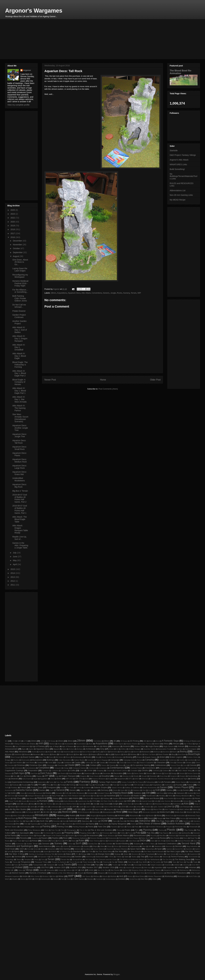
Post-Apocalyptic (22, 833)
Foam (115, 785)
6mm (151, 741)
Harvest (88, 796)
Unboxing (186, 865)
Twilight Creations (156, 865)
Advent (157, 744)
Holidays (106, 798)
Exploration (42, 782)
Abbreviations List (178, 190)
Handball (190, 793)
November (18, 245)
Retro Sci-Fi (146, 838)
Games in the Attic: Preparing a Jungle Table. (20, 545)
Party (137, 827)
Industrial (177, 801)
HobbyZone (87, 798)
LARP (74, 807)
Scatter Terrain (32, 844)
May (15, 560)
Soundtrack (87, 849)
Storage (84, 854)
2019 (13, 226)
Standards (77, 851)
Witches (96, 876)
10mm (34, 741)
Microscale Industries (150, 812)
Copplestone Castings (14, 770)
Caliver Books (79, 760)
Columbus (8, 768)
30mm (107, 741)
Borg (97, 757)
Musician (81, 818)
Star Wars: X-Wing (17, 854)
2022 (13, 218)
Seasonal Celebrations (167, 844)
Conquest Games (79, 768)
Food (129, 785)
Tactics (134, 857)
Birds (125, 754)
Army (102, 749)
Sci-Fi (79, 843)
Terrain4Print (77, 859)
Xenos (56, 879)
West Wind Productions (176, 873)
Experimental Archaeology (22, 782)
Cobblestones (160, 765)
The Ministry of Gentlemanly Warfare (132, 860)
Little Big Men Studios (17, 809)
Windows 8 (46, 876)
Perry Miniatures (34, 830)
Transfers (25, 865)
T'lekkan (119, 857)
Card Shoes (30, 762)
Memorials (96, 812)
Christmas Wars (36, 765)
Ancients (126, 746)
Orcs (18, 824)
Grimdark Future (103, 793)
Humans (43, 801)
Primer (97, 833)
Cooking (175, 768)
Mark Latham (184, 809)
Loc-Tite (46, 809)
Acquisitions (62, 293)
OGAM (104, 821)
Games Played (181, 787)
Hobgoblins (97, 798)
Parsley (129, 827)
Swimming (89, 857)
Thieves (15, 862)
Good (196, 790)
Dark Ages (19, 773)
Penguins (169, 827)
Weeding (111, 873)
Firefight (63, 785)
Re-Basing (81, 836)
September (18, 252)
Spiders (198, 849)
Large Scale (65, 807)
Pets (62, 830)
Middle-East (179, 812)
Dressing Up (127, 776)
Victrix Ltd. (9, 870)
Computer (58, 768)
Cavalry (102, 762)
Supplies (8, 857)
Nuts (64, 821)
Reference (172, 836)
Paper (122, 827)
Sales (153, 841)
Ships (95, 846)
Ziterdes (90, 879)
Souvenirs (110, 849)
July (15, 553)
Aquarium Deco (74, 293)
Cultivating (156, 771)
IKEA (137, 801)
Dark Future (46, 773)
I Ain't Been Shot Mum (107, 801)
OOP (176, 821)
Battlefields (18, 754)
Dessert (182, 773)
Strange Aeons (104, 854)
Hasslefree (111, 796)
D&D (173, 770)
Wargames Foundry (170, 870)
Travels (67, 865)
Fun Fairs (70, 788)
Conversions (164, 768)
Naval (150, 818)
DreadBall (106, 776)
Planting (161, 830)
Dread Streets (94, 776)
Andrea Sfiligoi (140, 746)
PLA (137, 830)
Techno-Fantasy (177, 857)
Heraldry (162, 796)
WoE (121, 876)
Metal (119, 812)
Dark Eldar (34, 773)
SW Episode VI (43, 857)
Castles (78, 762)
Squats (46, 852)
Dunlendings (193, 776)
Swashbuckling (65, 857)
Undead (19, 867)
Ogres (115, 821)
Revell (155, 838)
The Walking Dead (183, 859)
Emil (87, 779)
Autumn (51, 752)
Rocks (120, 293)
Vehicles (181, 867)
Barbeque (157, 752)
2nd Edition (98, 741)
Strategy (117, 854)
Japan (81, 804)
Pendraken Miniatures (156, 827)
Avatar (59, 752)
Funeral (79, 788)
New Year (19, 821)
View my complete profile (18, 105)
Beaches (46, 754)
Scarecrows (20, 844)
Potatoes (37, 833)
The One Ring (167, 860)
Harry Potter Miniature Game (73, 796)
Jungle (113, 293)
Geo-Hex (84, 790)
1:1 (6, 741)
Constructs (92, 768)
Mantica (148, 809)
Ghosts (115, 790)
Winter (61, 876)
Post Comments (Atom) (108, 389)
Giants (122, 790)
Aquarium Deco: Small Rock (20, 448)
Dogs (57, 776)
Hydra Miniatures (70, 801)
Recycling (154, 836)
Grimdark (91, 793)
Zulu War (144, 879)
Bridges (139, 757)
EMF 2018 (79, 779)
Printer (115, 833)
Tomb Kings (132, 862)
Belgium (94, 754)
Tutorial (136, 865)
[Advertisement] (91, 39)
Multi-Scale (41, 818)
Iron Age (194, 801)
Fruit (62, 787)
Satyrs (196, 841)
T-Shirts (111, 857)
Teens (19, 859)
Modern (83, 815)
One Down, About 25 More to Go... (20, 262)
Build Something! (177, 169)
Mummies (53, 818)
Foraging (147, 785)
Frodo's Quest (37, 787)
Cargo (59, 762)
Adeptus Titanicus (146, 744)
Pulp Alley (151, 833)
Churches (61, 765)
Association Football (166, 749)
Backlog (98, 752)
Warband (126, 870)
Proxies (130, 833)
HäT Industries (125, 796)
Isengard (9, 804)
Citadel (71, 765)
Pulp (138, 833)
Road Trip (194, 838)
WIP (139, 293)
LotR (64, 809)
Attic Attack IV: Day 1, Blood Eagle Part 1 (19, 391)
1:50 (13, 741)
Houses (24, 801)
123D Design (51, 741)
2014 (13, 573)
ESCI (137, 779)
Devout (8, 776)
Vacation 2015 (59, 867)
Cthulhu (145, 770)
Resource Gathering (80, 838)
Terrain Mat (65, 859)
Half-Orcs (160, 793)
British (162, 757)
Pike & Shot (83, 830)
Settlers (58, 846)
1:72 (25, 741)
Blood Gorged (16, 757)
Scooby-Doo (93, 844)
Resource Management (98, 838)
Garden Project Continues (19, 316)
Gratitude (30, 793)
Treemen (80, 865)
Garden (42, 790)
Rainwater (197, 833)
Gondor (186, 790)
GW (148, 793)
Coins (185, 765)
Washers (90, 873)
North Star (44, 821)
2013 (13, 577)
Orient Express (52, 824)
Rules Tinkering (95, 841)
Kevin (150, 804)
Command (18, 768)
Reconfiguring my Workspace (20, 276)
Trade (195, 862)
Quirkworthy (186, 833)
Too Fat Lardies (155, 862)
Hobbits (75, 798)
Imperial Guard (147, 801)
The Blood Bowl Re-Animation (181, 72)
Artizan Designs (135, 749)
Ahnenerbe (89, 746)
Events (193, 779)
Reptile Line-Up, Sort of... (20, 538)
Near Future (171, 818)
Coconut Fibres (175, 765)
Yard (63, 879)
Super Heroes (171, 854)
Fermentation (193, 782)
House (197, 798)
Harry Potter (56, 796)
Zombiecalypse (110, 879)
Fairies (51, 782)
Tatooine (165, 857)
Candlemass (173, 760)
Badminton (114, 752)
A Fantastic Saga (170, 741)
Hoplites (116, 798)
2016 (13, 237)
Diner (22, 776)
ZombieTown (134, 879)
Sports (17, 851)
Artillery (123, 749)
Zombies (122, 879)
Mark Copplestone (171, 809)
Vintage (61, 870)
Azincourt (77, 752)
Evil (6, 782)
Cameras (90, 760)
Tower (174, 862)
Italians (26, 804)
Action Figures (119, 744)
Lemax (138, 807)
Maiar (118, 809)
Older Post (155, 380)
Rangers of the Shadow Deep (55, 836)
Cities (83, 765)
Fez (32, 785)
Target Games (154, 857)
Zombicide (99, 879)
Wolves (130, 876)
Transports (50, 865)
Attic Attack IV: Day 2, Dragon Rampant (20, 339)
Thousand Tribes (41, 862)
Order (26, 824)
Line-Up (171, 806)
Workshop (169, 876)
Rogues (27, 841)
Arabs (64, 749)
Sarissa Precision (184, 841)
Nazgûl (160, 818)
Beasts (71, 754)
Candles (182, 760)
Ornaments (69, 824)
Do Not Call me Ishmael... (19, 306)
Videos (20, 870)
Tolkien (120, 862)
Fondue (122, 785)
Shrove (116, 846)
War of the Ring (103, 870)
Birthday (133, 754)
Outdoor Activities (176, 824)
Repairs (44, 838)
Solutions (78, 849)
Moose (143, 816)
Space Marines (121, 849)
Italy (32, 804)
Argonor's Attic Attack (179, 160)
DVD (7, 779)
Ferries (7, 785)
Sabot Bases (133, 841)
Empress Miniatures (99, 779)
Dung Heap (164, 776)
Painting (46, 826)
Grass (22, 793)
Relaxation (182, 836)
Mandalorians (128, 809)
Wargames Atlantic (138, 870)
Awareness (67, 752)
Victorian (192, 867)
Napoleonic (115, 818)
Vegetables (158, 867)
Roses (60, 841)
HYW (94, 801)
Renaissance (10, 838)
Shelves (66, 846)
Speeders (189, 849)
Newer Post (50, 380)
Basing (183, 751)
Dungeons (174, 776)
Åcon (91, 744)
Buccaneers (37, 760)
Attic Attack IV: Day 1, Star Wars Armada (19, 399)
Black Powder (163, 754)
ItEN (39, 804)
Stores (93, 854)
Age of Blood (188, 744)
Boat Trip (43, 757)
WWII (37, 879)
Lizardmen (35, 809)
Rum (104, 841)
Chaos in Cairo (131, 763)
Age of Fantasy (39, 746)
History (56, 798)
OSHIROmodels (80, 824)
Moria (159, 815)
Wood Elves (140, 876)
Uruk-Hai (33, 867)
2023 (13, 214)
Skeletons (158, 846)
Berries (103, 754)
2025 (13, 210)
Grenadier (59, 793)
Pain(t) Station (195, 824)
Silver (144, 846)
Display (39, 776)
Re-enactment (92, 835)
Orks (61, 824)
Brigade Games (151, 757)
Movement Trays (194, 815)
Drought (144, 776)
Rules (81, 841)
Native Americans (129, 818)
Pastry (144, 827)
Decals (97, 773)
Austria (34, 752)
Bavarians (37, 754)
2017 (13, 233)
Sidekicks (125, 846)
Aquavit (56, 749)
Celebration (112, 762)
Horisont (125, 798)
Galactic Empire (100, 787)
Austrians (42, 752)
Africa (166, 744)
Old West (131, 821)
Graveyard (39, 793)
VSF (76, 870)
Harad (198, 793)
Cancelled (162, 760)
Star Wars (119, 851)
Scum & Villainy (149, 844)
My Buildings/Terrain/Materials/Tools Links (184, 176)
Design (174, 773)
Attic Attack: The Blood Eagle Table (20, 519)
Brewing (129, 757)
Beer (78, 754)
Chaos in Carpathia (146, 762)
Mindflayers (28, 816)
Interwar (186, 801)
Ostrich (133, 824)
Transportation (38, 865)
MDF (38, 812)
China (172, 763)
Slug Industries (192, 846)
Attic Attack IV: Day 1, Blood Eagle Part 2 (19, 373)
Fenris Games (181, 782)
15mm (61, 741)
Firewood (82, 785)
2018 (13, 229)
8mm (158, 741)
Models (72, 815)
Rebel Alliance (123, 835)
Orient (42, 824)
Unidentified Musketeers (19, 479)
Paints (91, 827)
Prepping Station (86, 833)
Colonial (193, 765)
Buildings (50, 760)
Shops (109, 846)
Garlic (52, 790)
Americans (116, 746)
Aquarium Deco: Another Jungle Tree (20, 428)
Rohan (35, 841)
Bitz (141, 754)
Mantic (138, 809)
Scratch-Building (122, 844)
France (190, 785)
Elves (59, 779)
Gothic (13, 793)
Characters (161, 762)
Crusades (134, 770)
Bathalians (197, 752)
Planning (147, 830)
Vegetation (170, 867)
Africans (176, 744)
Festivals (16, 785)
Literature (197, 807)
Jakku (57, 804)
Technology (9, 859)
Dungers (183, 776)
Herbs (170, 796)
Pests (46, 830)
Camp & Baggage (102, 760)
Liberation (147, 807)
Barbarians (146, 752)
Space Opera (136, 849)
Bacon (105, 752)
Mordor (151, 815)
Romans (45, 841)
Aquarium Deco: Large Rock (20, 467)
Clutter (128, 765)
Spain (160, 849)
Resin (65, 838)
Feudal (24, 785)
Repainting (35, 838)
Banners (136, 752)
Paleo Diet (102, 827)
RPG (67, 841)
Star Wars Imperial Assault (154, 851)
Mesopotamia (108, 812)
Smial (29, 849)
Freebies (14, 787)
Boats (51, 757)
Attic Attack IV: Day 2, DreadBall (19, 347)
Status (69, 854)
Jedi (95, 804)
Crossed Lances (121, 770)
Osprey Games (103, 824)
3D (115, 741)
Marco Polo (158, 809)
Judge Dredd (104, 804)
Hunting (57, 801)
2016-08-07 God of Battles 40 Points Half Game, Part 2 (20, 498)
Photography (71, 830)
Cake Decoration (65, 760)
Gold (179, 790)
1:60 (19, 741)
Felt (159, 782)
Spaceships (150, 849)
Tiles (98, 862)
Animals (181, 746)
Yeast (69, 879)
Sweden (78, 857)
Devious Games (192, 773)
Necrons (183, 818)
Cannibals (191, 760)
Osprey (91, 824)
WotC (7, 879)
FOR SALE (137, 785)
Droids (136, 776)
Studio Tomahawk (147, 854)
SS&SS (54, 851)
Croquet (109, 771)
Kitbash (13, 807)
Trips (97, 865)
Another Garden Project (20, 322)
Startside (174, 150)
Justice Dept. (127, 804)
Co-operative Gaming (142, 765)
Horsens (179, 798)
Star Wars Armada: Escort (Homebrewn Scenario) (20, 418)
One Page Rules (163, 821)
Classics (104, 765)
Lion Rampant (185, 807)
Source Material (99, 849)
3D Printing (135, 741)
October (17, 248)
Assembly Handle (149, 749)
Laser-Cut (89, 807)
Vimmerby (50, 870)
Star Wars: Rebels (193, 851)
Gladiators (136, 790)
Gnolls (150, 790)
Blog (173, 754)
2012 (13, 581)
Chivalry (188, 762)
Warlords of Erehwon (38, 873)
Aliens (105, 746)
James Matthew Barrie (69, 804)
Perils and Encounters (14, 830)
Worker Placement (155, 876)
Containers (103, 768)
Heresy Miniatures (182, 796)
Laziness (98, 807)
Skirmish (179, 846)
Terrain (134, 293)
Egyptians (44, 779)
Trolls (106, 865)
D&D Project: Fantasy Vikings (183, 155)
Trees (88, 865)
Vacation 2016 (76, 867)
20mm (70, 741)
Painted (37, 827)
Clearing (112, 765)
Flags (90, 785)
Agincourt (79, 746)
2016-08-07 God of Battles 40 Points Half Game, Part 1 (20, 509)
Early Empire (27, 779)
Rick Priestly (175, 838)
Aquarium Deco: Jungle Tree (20, 435)
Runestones (112, 841)
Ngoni (28, 821)
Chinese (179, 762)
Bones (68, 757)
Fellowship (150, 782)
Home (103, 380)
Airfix (98, 746)
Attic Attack (86, 293)
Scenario (46, 844)
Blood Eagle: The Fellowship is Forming (20, 365)
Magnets (110, 809)
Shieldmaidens (76, 846)
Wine (54, 876)
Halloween (181, 793)
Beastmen (63, 754)
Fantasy (85, 782)
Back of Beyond (87, 752)
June (15, 557)
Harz (95, 796)
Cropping (100, 770)
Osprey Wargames (119, 824)
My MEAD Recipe (178, 200)
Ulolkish (177, 865)
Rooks (53, 841)
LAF (39, 807)
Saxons (8, 844)
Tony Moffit (143, 862)
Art (117, 749)
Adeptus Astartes (132, 744)
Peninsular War (181, 827)
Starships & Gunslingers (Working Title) (42, 854)
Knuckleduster (23, 807)
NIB (34, 821)
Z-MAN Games (79, 879)
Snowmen (52, 849)
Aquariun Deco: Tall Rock (19, 442)
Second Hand (188, 843)
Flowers (107, 785)
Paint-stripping (25, 827)
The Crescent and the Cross (106, 859)
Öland (122, 821)
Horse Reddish (169, 798)
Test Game (89, 860)
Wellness (150, 873)
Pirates (127, 830)
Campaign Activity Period (133, 760)
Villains (42, 870)
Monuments (134, 815)
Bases (175, 752)
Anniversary (193, 746)
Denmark (159, 773)
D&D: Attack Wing (185, 770)
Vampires (129, 868)
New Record (9, 821)
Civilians (93, 765)
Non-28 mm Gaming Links (181, 195)
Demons (150, 773)
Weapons (101, 873)
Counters (64, 771)
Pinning (119, 830)
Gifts (129, 790)
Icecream (121, 801)
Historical (42, 798)
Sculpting (137, 844)
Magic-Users (99, 809)
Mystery (92, 818)
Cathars (88, 763)
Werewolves (160, 873)
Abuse (60, 744)
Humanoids (33, 801)
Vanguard (138, 868)
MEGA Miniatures (83, 812)
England (111, 779)
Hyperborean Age (84, 801)
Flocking (98, 785)
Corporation (33, 770)
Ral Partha (12, 835)
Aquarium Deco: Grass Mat (20, 473)
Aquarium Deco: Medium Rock (20, 461)
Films (55, 785)
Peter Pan (55, 830)
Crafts (73, 770)
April (15, 564)
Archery (80, 749)
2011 (13, 585)
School (70, 844)
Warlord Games (18, 873)
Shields (86, 846)
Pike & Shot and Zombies (101, 830)
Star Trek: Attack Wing (104, 851)
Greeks (48, 793)
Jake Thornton (48, 804)
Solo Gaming (65, 849)
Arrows (111, 749)
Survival (18, 857)
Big (109, 754)
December (18, 241)
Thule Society (88, 862)
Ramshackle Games (27, 836)
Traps (59, 865)
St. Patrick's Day (65, 852)
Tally (143, 857)
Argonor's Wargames (34, 11)
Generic (106, 293)
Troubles (115, 865)
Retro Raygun (134, 838)
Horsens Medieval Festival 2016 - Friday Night (20, 283)
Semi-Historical (45, 846)
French (23, 787)
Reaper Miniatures (109, 836)
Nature (141, 818)
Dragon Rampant (69, 776)
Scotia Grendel (106, 844)
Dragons (83, 776)
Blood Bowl (182, 754)
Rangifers (71, 836)
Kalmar (136, 804)
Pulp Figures (164, 833)
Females (167, 782)
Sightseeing (135, 846)
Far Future (139, 782)
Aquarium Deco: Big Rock (20, 486)
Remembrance (193, 836)
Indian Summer (165, 801)
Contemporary (117, 768)
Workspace (182, 876)
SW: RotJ (54, 857)
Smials (36, 849)
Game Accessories (150, 787)
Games (163, 787)
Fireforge (73, 785)
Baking (122, 752)
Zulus (155, 879)
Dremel (117, 776)
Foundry (179, 785)
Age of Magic (54, 746)
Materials (18, 812)
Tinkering (106, 862)
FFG (40, 785)
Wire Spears (86, 876)
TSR (122, 865)
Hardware (21, 796)
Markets (8, 812)
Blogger (116, 974)
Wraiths (15, 879)
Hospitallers (188, 798)
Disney (29, 776)
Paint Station (12, 827)
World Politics (193, 876)
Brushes (16, 760)
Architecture (91, 749)
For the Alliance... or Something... (20, 291)
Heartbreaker (151, 796)
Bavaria (27, 754)
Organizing (34, 824)
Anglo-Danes (154, 746)
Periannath (193, 827)
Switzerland (100, 857)
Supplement (194, 854)
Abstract (52, 744)
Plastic (171, 830)
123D (42, 741)
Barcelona (166, 752)
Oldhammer (145, 821)
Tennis (36, 860)
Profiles (123, 833)
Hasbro (102, 796)
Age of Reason (68, 746)
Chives (198, 763)
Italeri (19, 804)
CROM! (90, 770)
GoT (6, 793)
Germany (105, 790)
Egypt (36, 779)
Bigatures (118, 754)
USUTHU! (45, 867)
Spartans (169, 849)
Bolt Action (60, 757)
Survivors (29, 857)
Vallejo (121, 868)
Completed (44, 768)
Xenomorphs (46, 879)
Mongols (93, 816)
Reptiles (55, 838)
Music (72, 818)
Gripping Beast (120, 793)
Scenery (126, 293)
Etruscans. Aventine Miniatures (161, 779)
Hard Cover (11, 796)
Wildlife (25, 876)
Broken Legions (176, 757)
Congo (66, 768)
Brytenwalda (26, 760)
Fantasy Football (127, 782)
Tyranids (168, 865)
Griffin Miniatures (78, 793)
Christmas (21, 765)
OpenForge (187, 821)
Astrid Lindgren (191, 749)
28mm (54, 293)
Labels (32, 807)
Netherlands (193, 818)
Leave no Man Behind (111, 807)
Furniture (87, 787)
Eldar (52, 779)
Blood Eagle (194, 754)
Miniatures (42, 815)
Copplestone (193, 768)
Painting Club (63, 827)
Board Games (29, 757)
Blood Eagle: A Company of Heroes (19, 382)
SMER (22, 849)
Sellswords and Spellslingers (19, 846)
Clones (121, 765)
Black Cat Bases (150, 754)
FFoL (48, 785)
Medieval (66, 812)
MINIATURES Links (178, 164)
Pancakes (114, 827)
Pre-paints (57, 833)
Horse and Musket (152, 798)
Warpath (81, 873)
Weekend (120, 873)
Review (163, 838)
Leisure (131, 807)
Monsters (121, 815)
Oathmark (73, 821)
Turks (129, 865)
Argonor (27, 70)
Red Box (163, 835)
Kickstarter (177, 804)
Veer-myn (147, 867)
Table (126, 857)
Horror (136, 798)
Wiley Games (35, 876)
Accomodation (81, 744)
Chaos (122, 763)
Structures (135, 854)
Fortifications (169, 785)
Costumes (55, 771)
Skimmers (169, 846)
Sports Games (28, 852)
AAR (41, 743)
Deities (129, 773)
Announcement (11, 749)
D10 (196, 771)
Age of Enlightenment (22, 746)
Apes (24, 749)
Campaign (115, 760)
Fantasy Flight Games (108, 782)
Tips (113, 862)
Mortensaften (181, 816)
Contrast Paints (136, 768)
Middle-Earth (165, 812)
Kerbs (144, 804)
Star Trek (89, 851)
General (60, 790)
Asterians (179, 749)
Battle (9, 754)
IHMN (129, 801)
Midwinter (190, 812)
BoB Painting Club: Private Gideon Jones (20, 298)
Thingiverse (25, 862)
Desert (166, 773)
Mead (55, 812)
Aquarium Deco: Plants (20, 454)
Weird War (129, 873)
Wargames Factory (154, 870)
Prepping (69, 833)
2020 (13, 222)
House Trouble (14, 801)
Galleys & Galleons (132, 787)
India (156, 801)
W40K (91, 870)
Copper (183, 768)
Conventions (97, 293)
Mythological (102, 818)
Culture (165, 770)
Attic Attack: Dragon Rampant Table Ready (20, 529)
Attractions (23, 752)
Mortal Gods (170, 816)
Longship (55, 809)
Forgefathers (157, 785)
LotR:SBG (77, 809)
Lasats (81, 807)
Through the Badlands (59, 862)
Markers (195, 809)
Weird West (140, 873)
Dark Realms (61, 773)
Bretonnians (119, 757)
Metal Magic (133, 812)
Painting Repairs (79, 827)
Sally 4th (160, 841)
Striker (126, 854)
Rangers (40, 835)
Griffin (67, 793)
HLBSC (66, 798)
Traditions (8, 865)
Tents (43, 860)
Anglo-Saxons (168, 746)
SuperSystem (183, 854)
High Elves (17, 798)
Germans (93, 790)
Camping (149, 760)
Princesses (106, 833)
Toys (188, 862)
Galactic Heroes (117, 788)
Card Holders (17, 762)
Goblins (169, 790)
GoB (158, 790)
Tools (166, 862)
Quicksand (175, 833)
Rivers (185, 838)
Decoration (118, 773)
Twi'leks (144, 865)
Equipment (121, 779)
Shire (102, 846)
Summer (160, 854)
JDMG (88, 804)
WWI (30, 879)
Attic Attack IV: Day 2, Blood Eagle (19, 356)
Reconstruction (140, 835)
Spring (38, 851)
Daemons (8, 773)
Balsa (129, 752)
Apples (31, 749)
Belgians (85, 754)
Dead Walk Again (75, 773)
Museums (64, 818)
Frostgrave (51, 787)
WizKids (113, 876)
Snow (43, 849)
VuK (83, 870)
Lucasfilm (89, 809)
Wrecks (23, 879)
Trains (16, 865)
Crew (82, 770)
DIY (47, 776)
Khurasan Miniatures (163, 804)
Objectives (85, 821)
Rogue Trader (17, 841)
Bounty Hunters (107, 757)
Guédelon (138, 793)
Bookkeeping (78, 757)
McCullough (30, 812)
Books (88, 757)
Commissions (30, 768)
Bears (54, 754)
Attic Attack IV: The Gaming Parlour (19, 408)
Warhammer (184, 870)
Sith (150, 846)
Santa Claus (170, 841)
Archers (71, 749)
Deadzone (88, 773)
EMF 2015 (69, 779)
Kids (186, 804)
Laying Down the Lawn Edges (20, 270)
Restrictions (123, 838)
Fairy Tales (60, 782)
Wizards (105, 876)
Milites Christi (18, 816)
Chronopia (51, 765)
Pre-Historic (47, 833)
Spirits (9, 852)
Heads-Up (138, 796)
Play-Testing (189, 830)
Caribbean (68, 762)
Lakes (46, 807)
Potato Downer (19, 311)
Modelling (61, 815)
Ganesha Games (24, 790)
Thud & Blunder (74, 862)
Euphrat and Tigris (181, 779)
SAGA (143, 841)
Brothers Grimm (192, 757)
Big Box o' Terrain (20, 491)
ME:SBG (46, 812)
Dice (15, 776)
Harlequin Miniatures (35, 796)
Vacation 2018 (108, 867)
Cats (95, 762)
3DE (145, 741)
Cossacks (45, 771)
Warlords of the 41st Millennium (63, 873)
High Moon (30, 798)
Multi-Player (11, 818)
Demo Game (139, 773)
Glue (144, 790)
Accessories (69, 744)
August (16, 256)
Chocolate (11, 765)
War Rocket (115, 870)
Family (70, 782)
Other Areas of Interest (149, 824)
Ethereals (145, 779)
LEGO (123, 807)
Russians (122, 841)
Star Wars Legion (174, 851)
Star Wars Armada (134, 851)
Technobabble (193, 857)
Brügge (8, 760)
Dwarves (14, 779)
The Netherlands (153, 859)
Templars (28, 859)
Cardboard (41, 762)
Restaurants (112, 838)
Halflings (170, 793)
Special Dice (179, 849)
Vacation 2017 (92, 867)
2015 (13, 569)
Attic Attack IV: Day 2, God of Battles (20, 330)
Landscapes (55, 807)
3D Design (124, 741)
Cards (50, 762)
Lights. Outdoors (159, 807)
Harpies (47, 796)
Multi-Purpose (25, 818)
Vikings (29, 870)
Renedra (24, 838)
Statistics (60, 854)
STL (77, 854)
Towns (181, 862)
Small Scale (10, 849)
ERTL (130, 779)
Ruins (73, 841)
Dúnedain (153, 776)
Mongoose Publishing (107, 815)
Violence (69, 870)
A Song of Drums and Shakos (24, 744)
